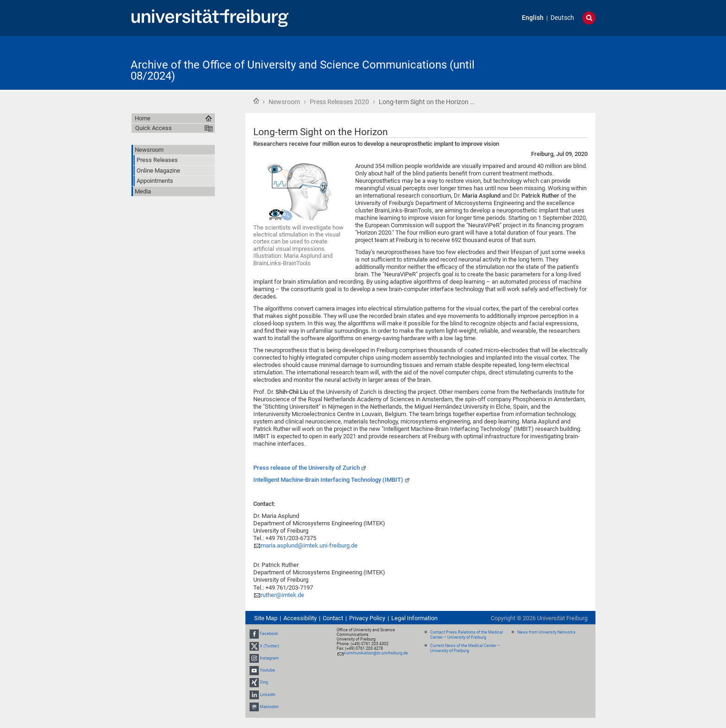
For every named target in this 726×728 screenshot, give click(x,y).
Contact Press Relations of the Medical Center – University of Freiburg (466, 635)
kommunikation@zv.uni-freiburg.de (376, 653)
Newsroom (284, 102)
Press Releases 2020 (339, 102)
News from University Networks (546, 632)
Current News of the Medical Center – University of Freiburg (465, 648)
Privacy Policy (367, 618)
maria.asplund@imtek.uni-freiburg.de (309, 545)
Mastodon (269, 707)
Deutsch (562, 18)
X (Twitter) (269, 646)
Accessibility (300, 618)
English (533, 18)
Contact (333, 618)
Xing (264, 682)
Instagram (269, 658)
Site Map (266, 618)
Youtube (267, 670)
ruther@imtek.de (282, 595)
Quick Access (153, 128)
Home (256, 101)
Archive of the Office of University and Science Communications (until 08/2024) (303, 70)
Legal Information (414, 618)
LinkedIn (268, 695)
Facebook (269, 634)
